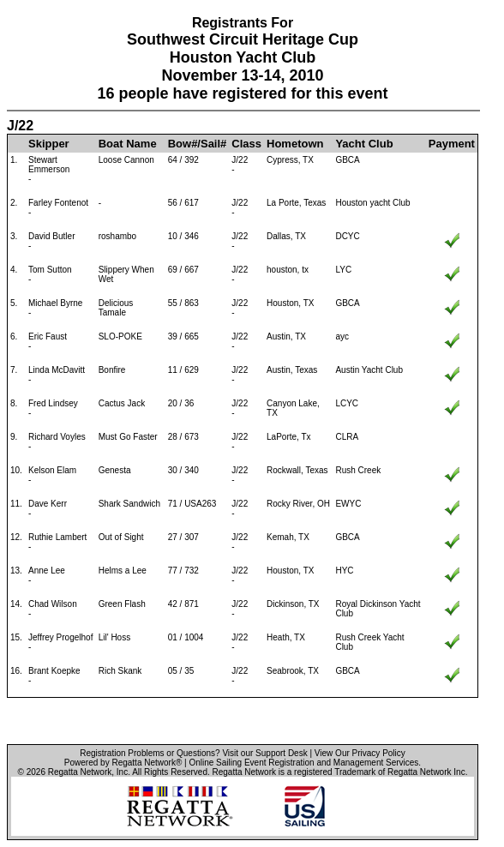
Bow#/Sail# (198, 144)
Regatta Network (80, 772)
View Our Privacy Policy (360, 753)
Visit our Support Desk (264, 753)
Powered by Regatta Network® (123, 763)
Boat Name (128, 144)
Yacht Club (364, 144)
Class (246, 144)
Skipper (49, 144)
